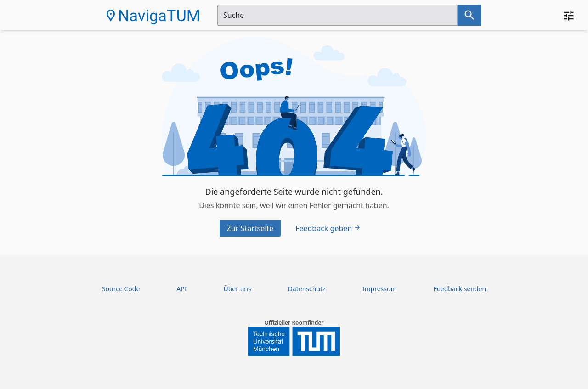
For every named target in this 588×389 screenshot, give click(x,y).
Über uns (237, 289)
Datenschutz (307, 289)
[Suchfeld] (337, 15)
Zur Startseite (250, 228)
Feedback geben (328, 228)
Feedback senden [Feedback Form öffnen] (460, 289)
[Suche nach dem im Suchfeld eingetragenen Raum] (469, 15)
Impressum (380, 289)
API (181, 289)
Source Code (121, 289)
